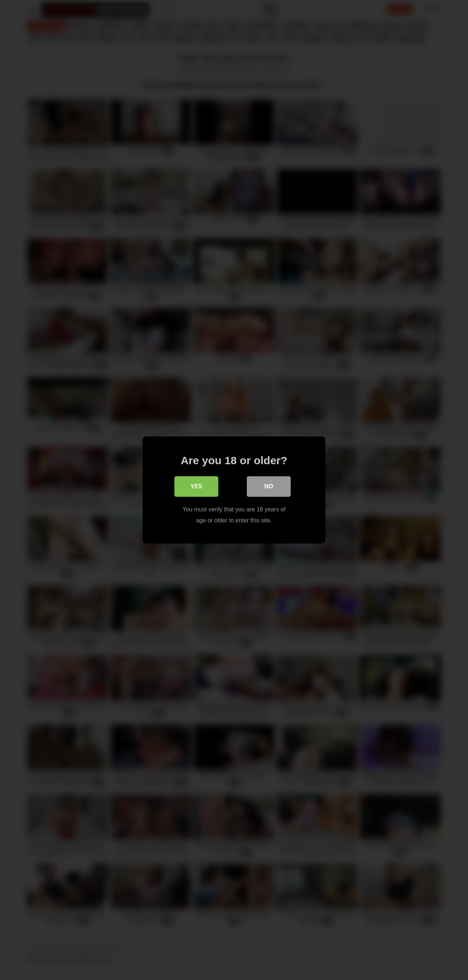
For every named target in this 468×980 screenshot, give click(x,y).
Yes (196, 486)
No (269, 486)
